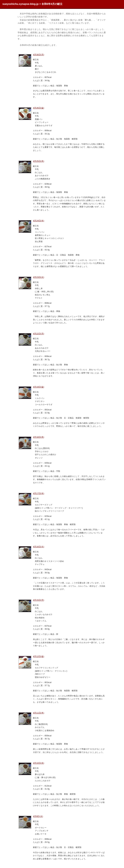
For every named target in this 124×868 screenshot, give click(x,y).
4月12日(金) (39, 656)
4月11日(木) (39, 713)
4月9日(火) (38, 816)
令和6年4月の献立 (52, 4)
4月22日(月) (39, 334)
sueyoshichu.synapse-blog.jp (21, 4)
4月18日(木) (39, 437)
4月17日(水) (39, 493)
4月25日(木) (39, 161)
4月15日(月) (39, 600)
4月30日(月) (39, 55)
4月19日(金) (39, 387)
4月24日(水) (39, 221)
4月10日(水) (39, 763)
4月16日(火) (39, 547)
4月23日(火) (39, 277)
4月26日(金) (39, 108)
